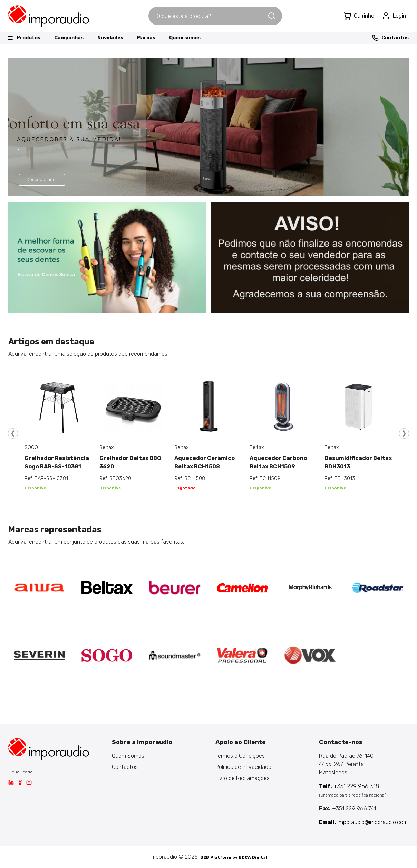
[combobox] (208, 16)
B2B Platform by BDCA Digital (234, 857)
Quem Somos (128, 756)
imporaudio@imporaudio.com (363, 822)
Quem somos (185, 38)
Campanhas (69, 38)
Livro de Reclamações (243, 778)
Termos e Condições (240, 756)
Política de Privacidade (243, 767)
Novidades (110, 38)
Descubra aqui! (42, 179)
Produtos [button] (24, 38)
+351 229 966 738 (349, 786)
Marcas (146, 38)
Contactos (390, 38)
